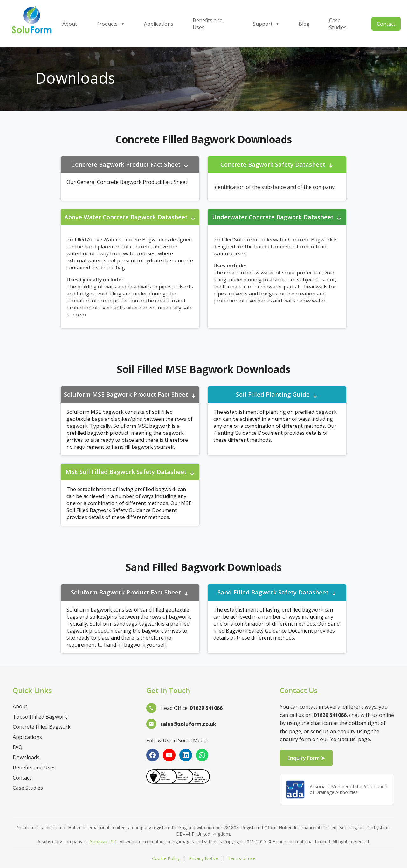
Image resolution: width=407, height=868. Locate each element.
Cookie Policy (166, 858)
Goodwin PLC (103, 841)
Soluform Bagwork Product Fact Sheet (130, 593)
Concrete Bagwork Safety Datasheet (277, 165)
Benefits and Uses (208, 24)
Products (110, 24)
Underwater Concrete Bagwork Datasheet (277, 217)
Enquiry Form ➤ (306, 758)
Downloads (26, 757)
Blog (304, 24)
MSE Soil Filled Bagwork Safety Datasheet (130, 472)
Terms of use (241, 858)
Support (266, 24)
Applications (159, 24)
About (70, 24)
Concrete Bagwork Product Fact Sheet (130, 165)
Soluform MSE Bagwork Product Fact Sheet (130, 395)
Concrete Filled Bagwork (42, 727)
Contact (386, 24)
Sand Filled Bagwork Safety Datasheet (277, 593)
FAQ (17, 747)
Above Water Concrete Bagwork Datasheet (130, 217)
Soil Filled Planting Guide (277, 395)
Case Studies (338, 24)
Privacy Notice (204, 858)
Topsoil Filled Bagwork (40, 717)
